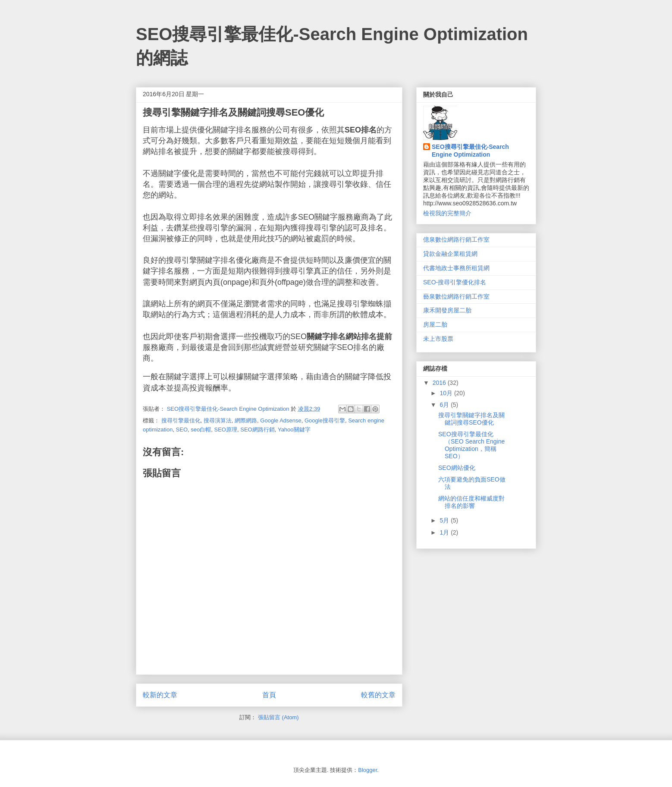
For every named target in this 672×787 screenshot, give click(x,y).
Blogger (367, 770)
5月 (445, 520)
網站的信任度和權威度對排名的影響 (471, 502)
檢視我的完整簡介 (447, 213)
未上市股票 (438, 339)
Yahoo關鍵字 (294, 430)
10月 (447, 393)
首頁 (269, 695)
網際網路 (246, 420)
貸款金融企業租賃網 (450, 254)
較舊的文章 (378, 695)
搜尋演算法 (218, 420)
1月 (445, 532)
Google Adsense (281, 420)
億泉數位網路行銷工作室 (456, 239)
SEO (182, 430)
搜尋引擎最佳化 (181, 420)
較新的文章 (160, 695)
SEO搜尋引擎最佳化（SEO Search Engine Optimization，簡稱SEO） (471, 445)
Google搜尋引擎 (325, 420)
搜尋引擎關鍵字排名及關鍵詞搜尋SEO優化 (471, 419)
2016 (440, 383)
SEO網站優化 (457, 468)
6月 (445, 405)
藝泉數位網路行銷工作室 (456, 296)
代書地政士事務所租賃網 (456, 268)
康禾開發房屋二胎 (447, 310)
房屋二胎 (435, 324)
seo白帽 (201, 430)
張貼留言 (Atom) (278, 717)
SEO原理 (226, 430)
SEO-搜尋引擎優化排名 (455, 282)
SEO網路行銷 (257, 430)
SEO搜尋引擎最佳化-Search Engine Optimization (470, 151)
